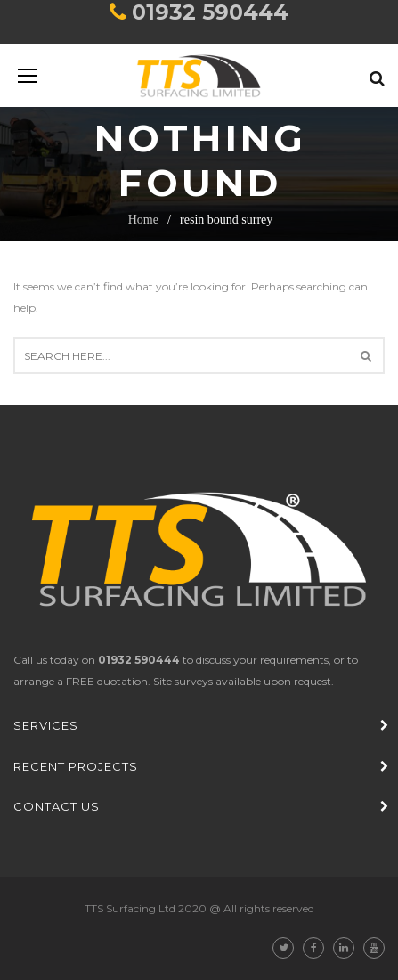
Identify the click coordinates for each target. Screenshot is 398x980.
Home (143, 220)
